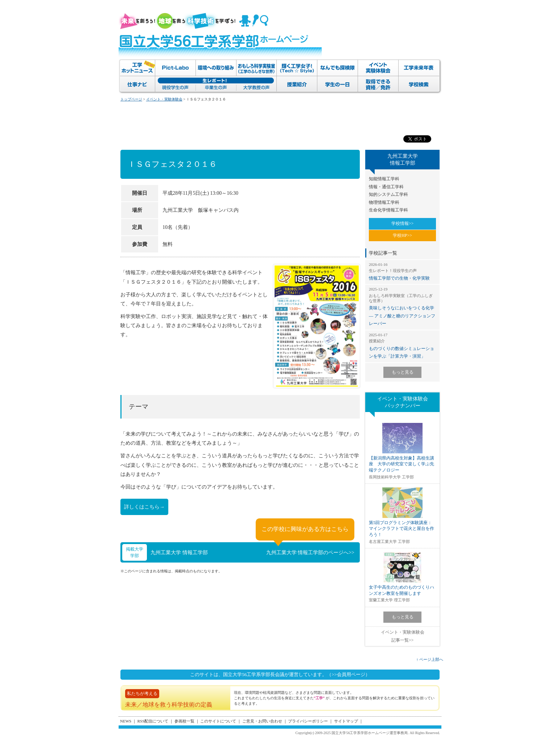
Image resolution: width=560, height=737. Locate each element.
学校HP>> (402, 235)
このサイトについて (218, 721)
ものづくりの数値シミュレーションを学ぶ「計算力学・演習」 (402, 345)
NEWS (126, 721)
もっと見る (403, 372)
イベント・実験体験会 (164, 99)
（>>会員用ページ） (348, 674)
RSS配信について (153, 721)
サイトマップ (346, 721)
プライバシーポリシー (308, 721)
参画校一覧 (184, 721)
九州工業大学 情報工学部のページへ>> (310, 553)
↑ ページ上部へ (430, 659)
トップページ (131, 99)
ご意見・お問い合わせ (262, 721)
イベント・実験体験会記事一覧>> (403, 636)
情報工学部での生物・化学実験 (402, 271)
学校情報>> (403, 223)
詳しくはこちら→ (144, 507)
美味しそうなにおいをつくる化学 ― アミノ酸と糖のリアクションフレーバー (402, 306)
